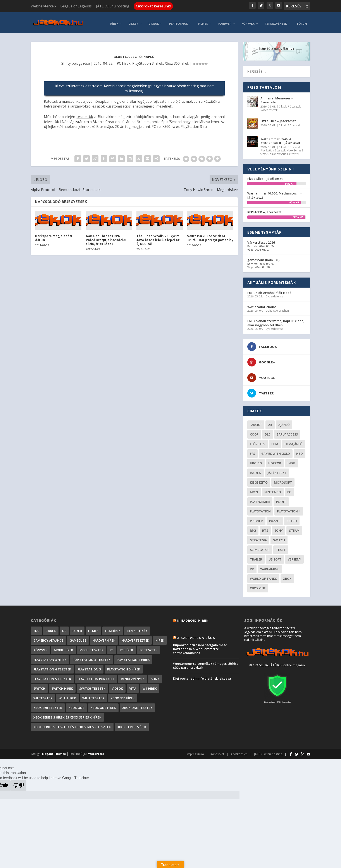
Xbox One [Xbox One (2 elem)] (76, 705)
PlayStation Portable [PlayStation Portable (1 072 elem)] (96, 676)
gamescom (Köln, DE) (263, 257)
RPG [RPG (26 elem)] (253, 527)
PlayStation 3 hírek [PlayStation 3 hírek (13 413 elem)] (50, 657)
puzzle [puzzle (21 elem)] (275, 518)
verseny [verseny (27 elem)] (294, 556)
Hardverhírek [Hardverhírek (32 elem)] (104, 637)
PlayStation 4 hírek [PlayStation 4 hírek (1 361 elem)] (133, 657)
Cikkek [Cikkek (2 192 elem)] (51, 628)
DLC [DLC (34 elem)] (268, 431)
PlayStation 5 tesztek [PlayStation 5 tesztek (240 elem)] (52, 676)
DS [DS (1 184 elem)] (64, 628)
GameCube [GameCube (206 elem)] (78, 637)
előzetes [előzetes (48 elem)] (257, 441)
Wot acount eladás (262, 304)
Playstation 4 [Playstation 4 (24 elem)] (289, 508)
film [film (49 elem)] (275, 441)
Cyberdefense (274, 293)
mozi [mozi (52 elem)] (254, 489)
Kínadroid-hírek (193, 618)
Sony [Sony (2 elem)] (155, 676)
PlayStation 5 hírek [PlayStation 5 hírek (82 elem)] (124, 666)
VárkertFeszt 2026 (261, 239)
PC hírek (124, 60)
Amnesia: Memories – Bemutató (277, 97)
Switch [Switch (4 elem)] (39, 685)
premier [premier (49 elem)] (256, 518)
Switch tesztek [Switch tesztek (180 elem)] (92, 685)
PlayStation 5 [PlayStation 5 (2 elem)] (89, 666)
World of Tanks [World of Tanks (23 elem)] (263, 575)
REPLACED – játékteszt (264, 209)
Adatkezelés (239, 751)
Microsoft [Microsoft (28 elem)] (283, 479)
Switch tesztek (269, 107)
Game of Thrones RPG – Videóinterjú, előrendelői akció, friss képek (106, 237)
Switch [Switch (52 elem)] (279, 537)
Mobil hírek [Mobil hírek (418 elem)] (64, 647)
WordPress (96, 751)
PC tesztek (294, 103)
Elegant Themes (54, 751)
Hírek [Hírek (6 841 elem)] (160, 637)
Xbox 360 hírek (177, 60)
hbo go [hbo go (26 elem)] (256, 460)
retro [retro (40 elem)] (292, 518)
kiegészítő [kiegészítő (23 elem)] (259, 479)
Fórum (302, 20)
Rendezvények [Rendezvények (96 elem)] (133, 676)
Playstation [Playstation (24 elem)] (260, 508)
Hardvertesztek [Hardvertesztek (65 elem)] (135, 637)
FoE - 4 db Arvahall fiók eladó (269, 289)
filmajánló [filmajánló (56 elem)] (294, 441)
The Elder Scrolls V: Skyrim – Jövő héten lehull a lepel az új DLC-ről (159, 237)
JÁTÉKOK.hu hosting (113, 6)
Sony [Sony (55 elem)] (279, 527)
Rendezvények (276, 20)
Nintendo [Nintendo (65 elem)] (273, 489)
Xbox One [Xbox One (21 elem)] (258, 585)
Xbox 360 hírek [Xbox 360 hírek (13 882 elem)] (123, 695)
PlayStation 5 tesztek (273, 147)
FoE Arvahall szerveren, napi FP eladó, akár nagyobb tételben (276, 320)
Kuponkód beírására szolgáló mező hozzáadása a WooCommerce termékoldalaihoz (200, 646)
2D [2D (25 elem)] (270, 422)
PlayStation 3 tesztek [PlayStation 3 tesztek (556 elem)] (92, 657)
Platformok (179, 20)
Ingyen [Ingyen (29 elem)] (256, 470)
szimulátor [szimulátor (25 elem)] (260, 547)
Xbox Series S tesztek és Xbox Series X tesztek (282, 149)
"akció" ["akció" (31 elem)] (256, 422)
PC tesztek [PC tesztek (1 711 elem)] (149, 647)
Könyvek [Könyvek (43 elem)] (40, 647)
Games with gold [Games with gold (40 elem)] (276, 450)
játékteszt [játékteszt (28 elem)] (277, 470)
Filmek (203, 20)
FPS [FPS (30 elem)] (252, 450)
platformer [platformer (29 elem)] (260, 499)
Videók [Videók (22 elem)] (117, 685)
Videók (154, 20)
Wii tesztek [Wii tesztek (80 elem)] (43, 695)
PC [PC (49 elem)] (289, 489)
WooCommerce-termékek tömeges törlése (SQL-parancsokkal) (206, 662)
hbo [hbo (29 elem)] (300, 450)
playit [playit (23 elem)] (281, 499)
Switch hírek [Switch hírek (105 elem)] (62, 685)
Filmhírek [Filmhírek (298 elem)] (113, 628)
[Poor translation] (19, 782)
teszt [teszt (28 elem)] (281, 547)
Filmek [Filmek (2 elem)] (93, 628)
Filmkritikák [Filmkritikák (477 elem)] (137, 628)
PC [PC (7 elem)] (112, 647)
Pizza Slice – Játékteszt (278, 118)
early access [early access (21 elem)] (287, 431)
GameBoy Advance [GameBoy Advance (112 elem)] (48, 637)
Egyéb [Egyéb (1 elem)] (77, 628)
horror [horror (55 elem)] (275, 460)
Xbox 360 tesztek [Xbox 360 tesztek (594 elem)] (48, 705)
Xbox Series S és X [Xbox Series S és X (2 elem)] (132, 724)
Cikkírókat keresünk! (153, 6)
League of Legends (76, 6)
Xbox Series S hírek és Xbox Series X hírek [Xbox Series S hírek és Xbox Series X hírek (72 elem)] (67, 714)
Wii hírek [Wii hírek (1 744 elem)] (150, 685)
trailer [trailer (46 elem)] (256, 556)
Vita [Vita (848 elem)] (133, 685)
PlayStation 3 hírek (148, 60)
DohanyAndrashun (277, 307)
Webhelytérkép (43, 6)
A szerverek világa (196, 635)
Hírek (114, 20)
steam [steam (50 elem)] (294, 527)
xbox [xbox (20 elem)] (287, 575)
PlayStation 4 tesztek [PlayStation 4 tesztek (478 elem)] (52, 666)
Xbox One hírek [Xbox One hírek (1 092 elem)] (103, 705)
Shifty (66, 60)
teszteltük (85, 114)
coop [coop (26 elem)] (254, 431)
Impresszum (195, 751)
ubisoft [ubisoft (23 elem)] (275, 556)
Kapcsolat (217, 751)
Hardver (225, 20)
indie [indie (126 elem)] (292, 460)
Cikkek (133, 20)
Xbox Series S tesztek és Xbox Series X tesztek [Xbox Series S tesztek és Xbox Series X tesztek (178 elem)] (72, 724)
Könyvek (248, 20)
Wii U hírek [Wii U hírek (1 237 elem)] (67, 695)
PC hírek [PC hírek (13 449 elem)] (127, 647)
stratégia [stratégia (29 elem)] (258, 537)
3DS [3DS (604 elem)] (36, 628)
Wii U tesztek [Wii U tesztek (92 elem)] (93, 695)
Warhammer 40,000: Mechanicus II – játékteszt (280, 138)
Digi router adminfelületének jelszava (202, 675)
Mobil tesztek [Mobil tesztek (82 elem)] (91, 647)
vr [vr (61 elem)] (252, 566)
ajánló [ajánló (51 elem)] (284, 422)
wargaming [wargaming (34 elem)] (270, 566)
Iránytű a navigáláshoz (277, 45)
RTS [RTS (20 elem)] (265, 527)
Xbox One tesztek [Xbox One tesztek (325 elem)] (137, 705)
